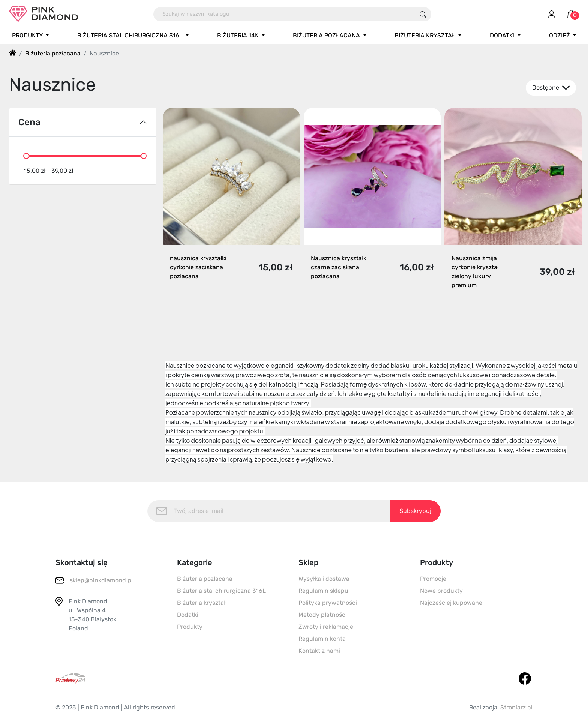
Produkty (190, 627)
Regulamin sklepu (323, 591)
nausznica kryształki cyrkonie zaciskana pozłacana (198, 267)
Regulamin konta (322, 639)
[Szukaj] (284, 14)
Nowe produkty (441, 591)
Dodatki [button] (503, 35)
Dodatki (188, 615)
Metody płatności (323, 615)
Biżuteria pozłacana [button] (327, 35)
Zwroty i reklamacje (326, 627)
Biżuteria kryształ (201, 603)
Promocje (433, 579)
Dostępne (551, 88)
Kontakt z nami (319, 651)
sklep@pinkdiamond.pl (101, 580)
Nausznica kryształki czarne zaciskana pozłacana (339, 267)
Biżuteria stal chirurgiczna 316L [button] (131, 35)
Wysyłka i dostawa (324, 579)
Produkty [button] (28, 35)
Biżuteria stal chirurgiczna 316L (221, 591)
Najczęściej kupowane (451, 603)
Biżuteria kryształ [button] (426, 35)
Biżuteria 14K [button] (239, 35)
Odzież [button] (560, 35)
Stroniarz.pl (516, 707)
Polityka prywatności (328, 603)
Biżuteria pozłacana (205, 579)
